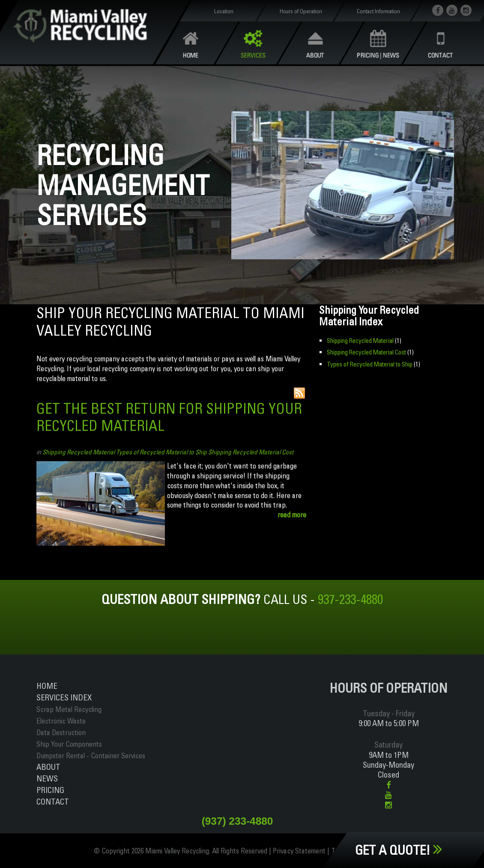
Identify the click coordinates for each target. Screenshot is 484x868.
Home (47, 686)
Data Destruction (61, 732)
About (48, 767)
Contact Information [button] (378, 11)
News (47, 778)
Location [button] (224, 11)
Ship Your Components (69, 744)
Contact (53, 802)
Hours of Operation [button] (301, 11)
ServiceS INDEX (64, 697)
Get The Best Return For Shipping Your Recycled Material (169, 417)
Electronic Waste (61, 721)
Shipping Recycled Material (79, 452)
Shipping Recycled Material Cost (251, 452)
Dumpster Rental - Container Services (91, 755)
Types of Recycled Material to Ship (161, 452)
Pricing (50, 790)
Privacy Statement (299, 851)
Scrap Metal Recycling (69, 709)
